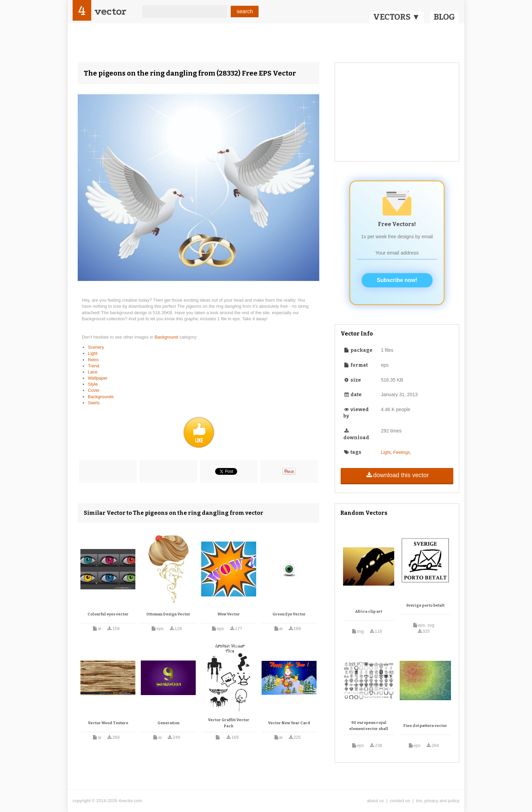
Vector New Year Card (289, 723)
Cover (94, 390)
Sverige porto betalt (425, 605)
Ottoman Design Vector (168, 614)
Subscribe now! (397, 280)
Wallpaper (98, 378)
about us (375, 801)
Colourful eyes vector (108, 614)
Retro (93, 360)
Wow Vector (229, 614)
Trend (93, 366)
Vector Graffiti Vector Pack (229, 723)
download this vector (397, 475)
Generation (168, 723)
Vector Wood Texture (108, 723)
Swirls (94, 403)
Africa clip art (369, 612)
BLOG (444, 17)
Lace (93, 372)
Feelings (402, 452)
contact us (400, 801)
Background (167, 337)
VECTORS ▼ (397, 17)
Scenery (96, 347)
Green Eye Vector (289, 614)
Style (93, 384)
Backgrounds (101, 397)
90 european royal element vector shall (369, 726)
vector (110, 11)
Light (93, 353)
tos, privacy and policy (438, 801)
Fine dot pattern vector (425, 726)
